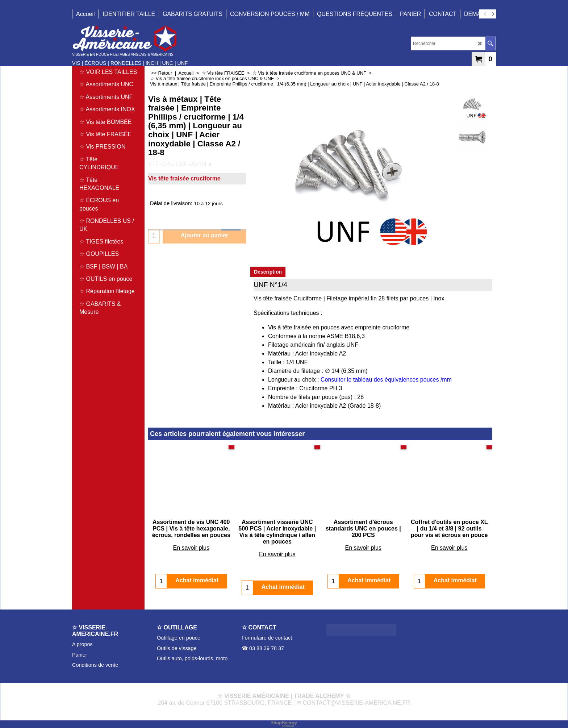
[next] (493, 14)
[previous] (485, 14)
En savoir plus (191, 548)
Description (268, 272)
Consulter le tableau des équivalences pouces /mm (386, 380)
